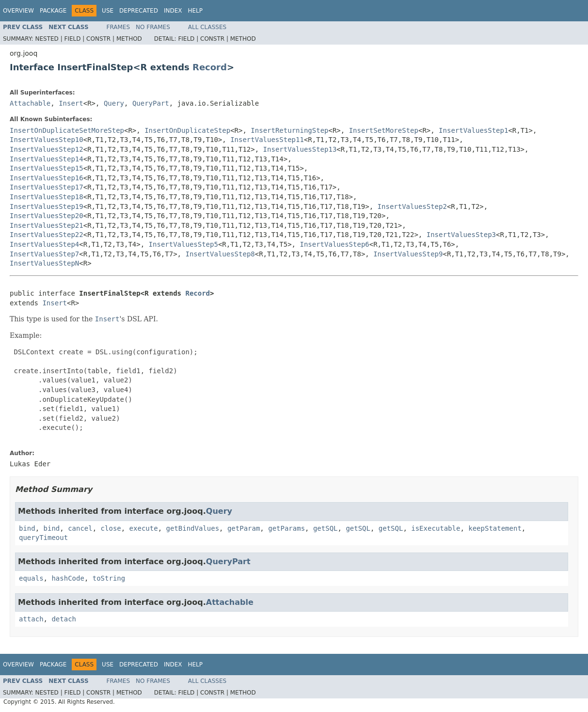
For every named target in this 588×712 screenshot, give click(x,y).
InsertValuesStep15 (47, 168)
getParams (286, 528)
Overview (18, 11)
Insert (71, 103)
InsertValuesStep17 (47, 187)
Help (195, 11)
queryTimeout (43, 538)
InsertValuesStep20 (47, 216)
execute (144, 528)
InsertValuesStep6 (334, 244)
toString (109, 578)
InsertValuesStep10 (47, 140)
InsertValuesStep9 (408, 254)
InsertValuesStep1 (473, 130)
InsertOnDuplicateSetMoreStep (67, 130)
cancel (80, 528)
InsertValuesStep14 (47, 159)
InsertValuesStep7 (44, 254)
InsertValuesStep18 (47, 197)
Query (114, 103)
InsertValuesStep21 (47, 225)
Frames (119, 27)
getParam (244, 528)
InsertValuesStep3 (461, 235)
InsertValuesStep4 (44, 244)
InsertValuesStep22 (47, 235)
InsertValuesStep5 (183, 244)
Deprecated (139, 11)
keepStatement (495, 528)
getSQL (326, 528)
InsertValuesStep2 (412, 206)
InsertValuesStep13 (300, 149)
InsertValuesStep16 (47, 178)
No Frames (153, 27)
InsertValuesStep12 (47, 149)
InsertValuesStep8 (220, 254)
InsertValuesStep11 (267, 140)
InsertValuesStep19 (47, 206)
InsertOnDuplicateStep (187, 130)
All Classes (207, 27)
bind (27, 528)
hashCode (68, 578)
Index (173, 11)
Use (108, 11)
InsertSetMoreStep (384, 130)
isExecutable (436, 528)
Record (210, 67)
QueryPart (151, 103)
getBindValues (192, 528)
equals (31, 578)
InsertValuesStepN (44, 263)
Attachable (30, 103)
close (111, 528)
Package (53, 11)
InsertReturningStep (289, 130)
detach (64, 619)
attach (31, 619)
